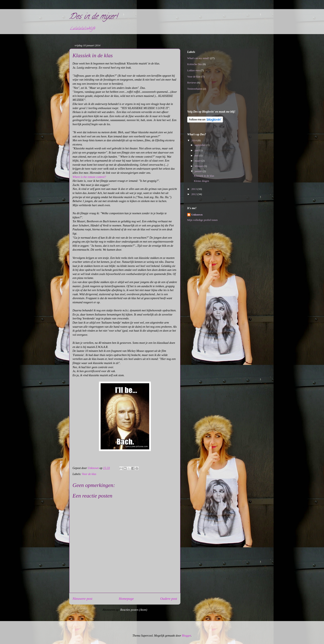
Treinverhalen (195, 89)
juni (197, 150)
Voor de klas (89, 474)
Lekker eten (194, 70)
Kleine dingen (201, 181)
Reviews (192, 83)
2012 (194, 194)
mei (197, 155)
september (201, 145)
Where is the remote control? (89, 177)
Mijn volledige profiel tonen (202, 220)
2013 (194, 189)
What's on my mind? (198, 58)
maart (198, 161)
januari (199, 171)
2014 (194, 140)
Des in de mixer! (93, 17)
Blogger (186, 636)
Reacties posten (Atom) (134, 610)
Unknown (197, 215)
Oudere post (169, 599)
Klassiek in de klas (204, 176)
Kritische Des (195, 64)
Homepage (126, 599)
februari (199, 166)
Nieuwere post (82, 599)
